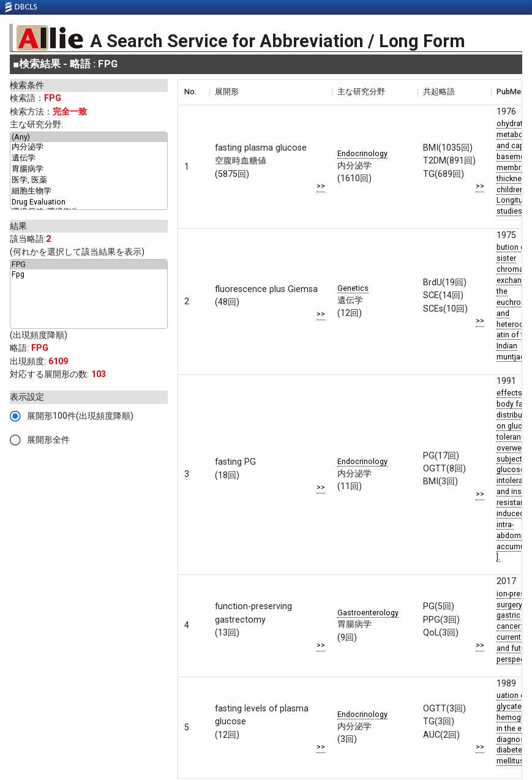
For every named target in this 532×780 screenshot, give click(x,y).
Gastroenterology (368, 613)
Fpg (89, 274)
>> (321, 186)
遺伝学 (89, 159)
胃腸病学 (89, 170)
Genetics (353, 288)
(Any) (89, 137)
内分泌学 (89, 148)
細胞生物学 (89, 192)
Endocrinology (362, 153)
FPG (89, 264)
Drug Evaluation (89, 202)
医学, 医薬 (89, 181)
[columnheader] (193, 92)
